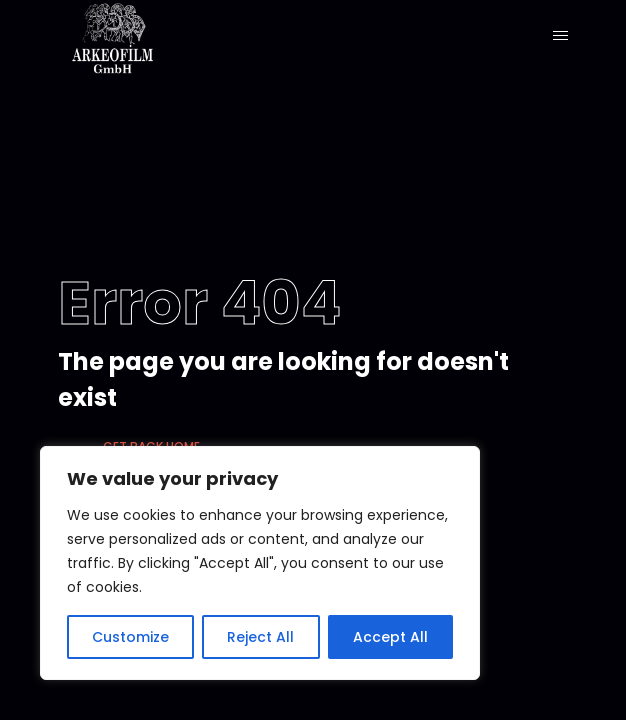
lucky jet (12, 0)
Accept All (390, 637)
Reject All (260, 637)
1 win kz (18, 0)
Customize (130, 637)
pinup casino (4, 0)
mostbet (23, 0)
